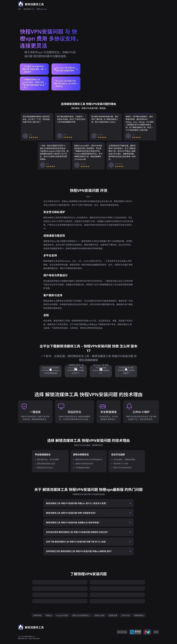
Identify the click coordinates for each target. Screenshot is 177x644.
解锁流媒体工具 (29, 9)
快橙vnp (49, 615)
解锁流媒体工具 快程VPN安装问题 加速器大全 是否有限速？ (73, 522)
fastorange (126, 615)
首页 (20, 9)
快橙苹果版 (37, 615)
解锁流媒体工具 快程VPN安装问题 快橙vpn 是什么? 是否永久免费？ (77, 503)
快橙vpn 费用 (99, 615)
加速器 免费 (113, 615)
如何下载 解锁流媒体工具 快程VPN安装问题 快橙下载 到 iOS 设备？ (77, 542)
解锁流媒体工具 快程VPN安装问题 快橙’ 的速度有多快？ (71, 513)
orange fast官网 (62, 615)
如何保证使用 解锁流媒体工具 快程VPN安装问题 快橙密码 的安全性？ (78, 532)
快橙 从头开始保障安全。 (81, 615)
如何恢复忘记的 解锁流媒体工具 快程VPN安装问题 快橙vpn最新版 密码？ (79, 551)
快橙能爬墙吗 (139, 615)
